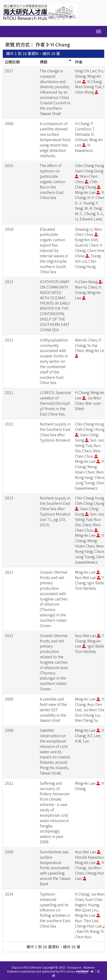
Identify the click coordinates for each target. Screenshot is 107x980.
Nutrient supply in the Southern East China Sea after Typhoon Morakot (55, 432)
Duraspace (74, 967)
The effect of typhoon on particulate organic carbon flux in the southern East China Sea (52, 181)
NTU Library (67, 971)
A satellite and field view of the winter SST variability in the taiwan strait (53, 710)
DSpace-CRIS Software (26, 967)
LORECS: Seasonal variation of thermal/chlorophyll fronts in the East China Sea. (55, 403)
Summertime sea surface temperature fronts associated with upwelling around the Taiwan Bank (55, 868)
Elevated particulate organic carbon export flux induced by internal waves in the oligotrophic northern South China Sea (54, 250)
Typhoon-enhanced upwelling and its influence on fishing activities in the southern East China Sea (55, 910)
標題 (44, 62)
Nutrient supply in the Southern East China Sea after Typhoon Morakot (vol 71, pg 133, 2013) (55, 511)
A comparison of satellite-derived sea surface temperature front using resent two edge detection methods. (55, 139)
